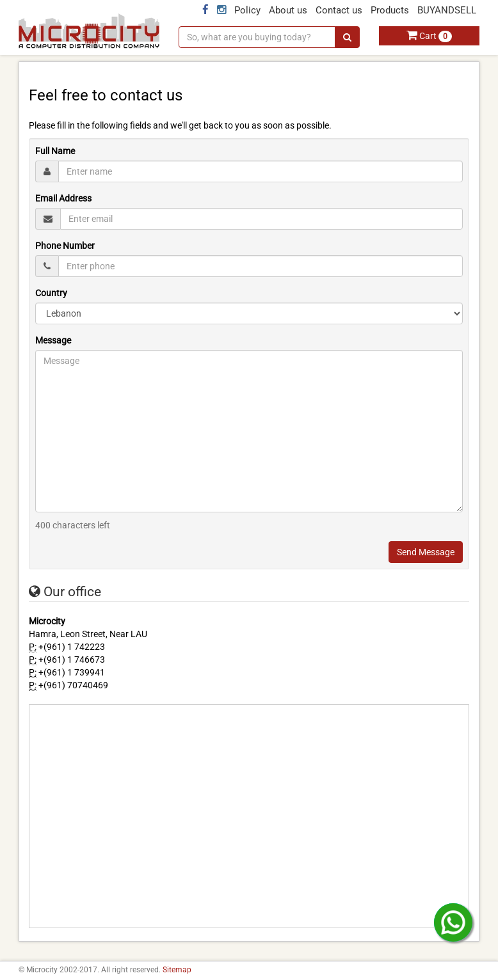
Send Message (426, 552)
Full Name (55, 151)
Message (53, 340)
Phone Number (65, 246)
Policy (247, 10)
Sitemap (177, 970)
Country (51, 293)
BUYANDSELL (447, 10)
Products (390, 10)
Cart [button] (429, 36)
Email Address (63, 198)
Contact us (339, 10)
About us (288, 10)
